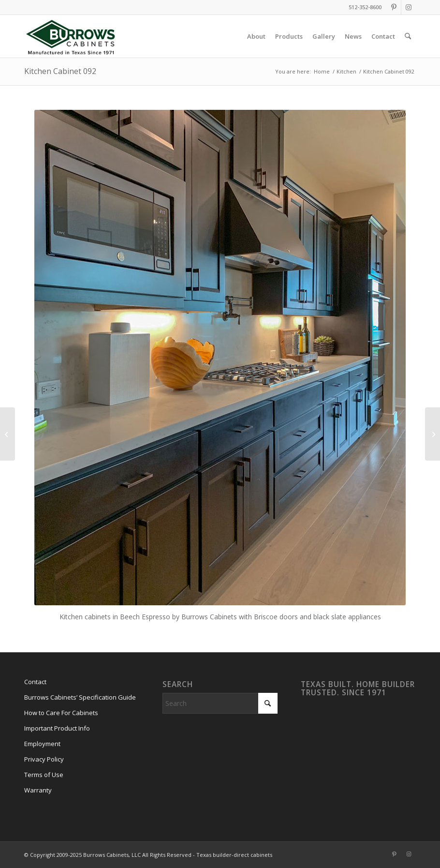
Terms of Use (44, 775)
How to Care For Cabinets (61, 713)
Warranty (38, 790)
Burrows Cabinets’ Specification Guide (80, 697)
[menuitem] (256, 36)
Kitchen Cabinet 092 (60, 71)
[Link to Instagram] (409, 7)
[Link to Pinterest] (394, 7)
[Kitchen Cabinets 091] (433, 434)
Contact (35, 682)
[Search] (408, 36)
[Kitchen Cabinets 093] (7, 434)
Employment (42, 744)
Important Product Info (57, 728)
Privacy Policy (44, 759)
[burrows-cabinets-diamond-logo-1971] (71, 36)
